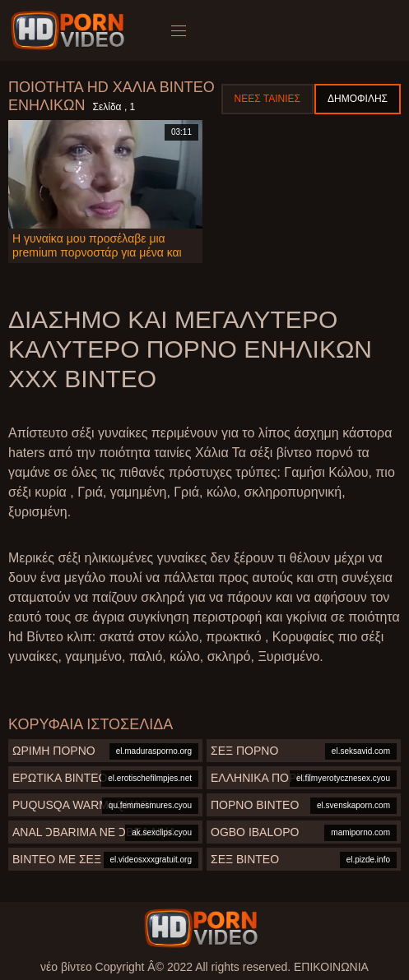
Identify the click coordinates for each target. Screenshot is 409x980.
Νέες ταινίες (267, 99)
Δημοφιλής (358, 99)
